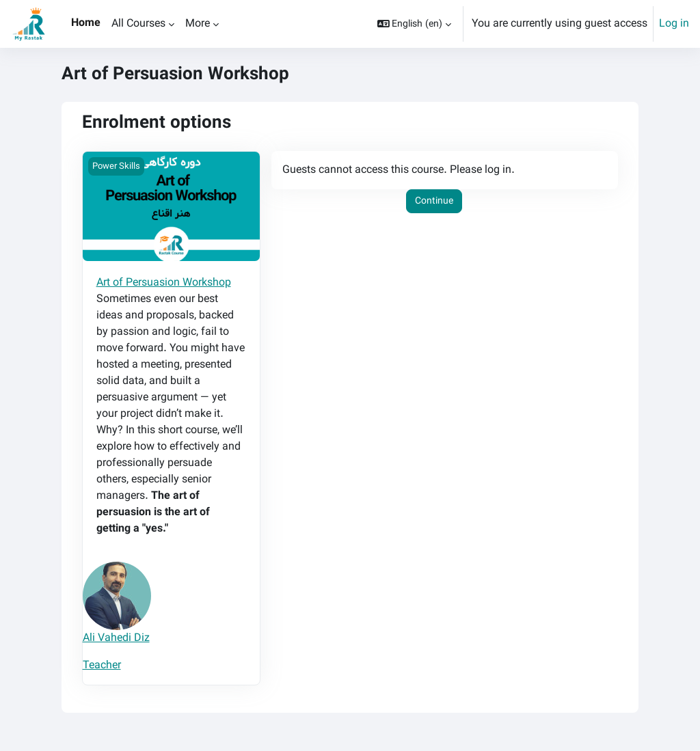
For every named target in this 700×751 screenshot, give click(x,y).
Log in (674, 24)
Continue (434, 201)
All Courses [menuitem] (138, 24)
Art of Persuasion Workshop (164, 283)
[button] (415, 24)
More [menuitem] (198, 24)
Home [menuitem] (86, 23)
